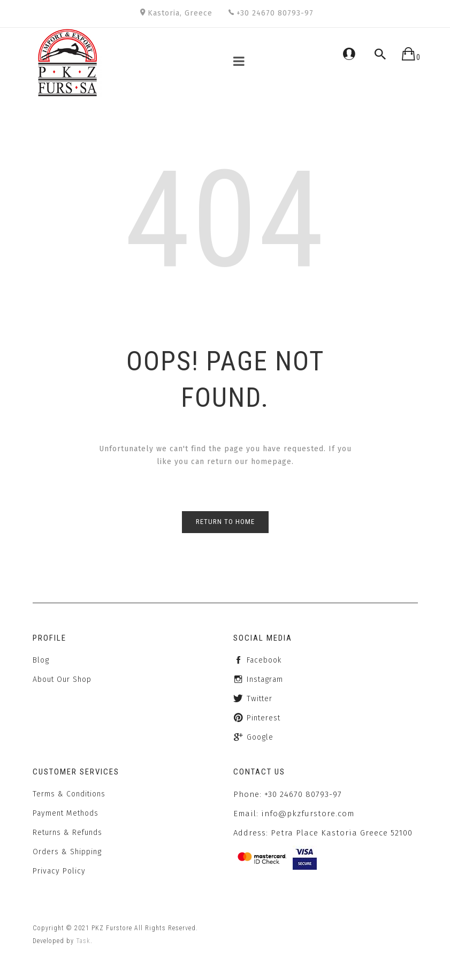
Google (260, 737)
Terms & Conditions (69, 794)
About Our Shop (62, 679)
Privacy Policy (59, 871)
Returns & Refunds (67, 833)
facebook (264, 660)
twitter (260, 699)
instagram (265, 679)
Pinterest (264, 718)
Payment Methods (66, 813)
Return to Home (225, 522)
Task (83, 941)
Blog (41, 660)
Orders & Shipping (67, 852)
